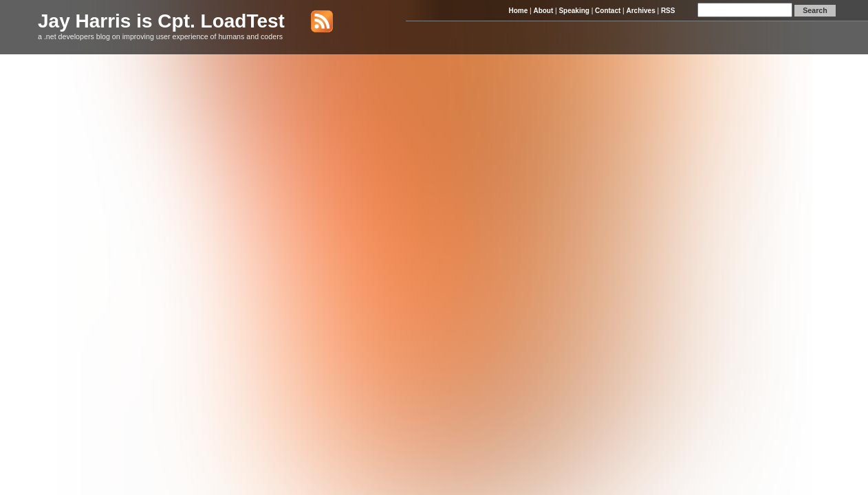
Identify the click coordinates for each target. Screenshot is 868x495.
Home (518, 11)
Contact (608, 11)
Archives (640, 11)
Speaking (574, 11)
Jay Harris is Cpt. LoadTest (161, 21)
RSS (668, 11)
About (543, 11)
